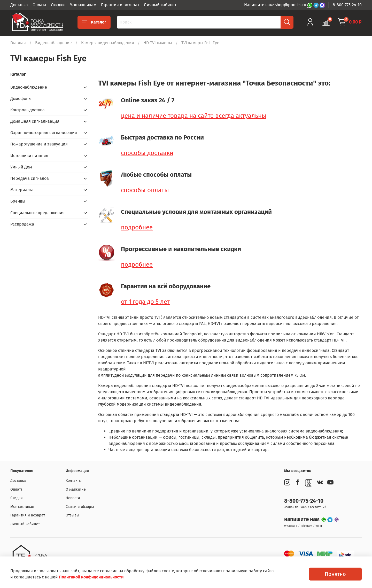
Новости (73, 498)
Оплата (39, 5)
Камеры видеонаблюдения (108, 43)
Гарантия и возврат (120, 5)
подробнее (137, 227)
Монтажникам (83, 5)
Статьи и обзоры (80, 507)
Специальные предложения (37, 213)
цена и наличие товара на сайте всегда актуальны (194, 116)
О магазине (76, 489)
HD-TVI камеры (158, 43)
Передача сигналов (30, 178)
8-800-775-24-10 (347, 5)
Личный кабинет (160, 5)
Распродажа (22, 224)
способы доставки (147, 153)
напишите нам (303, 519)
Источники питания (29, 156)
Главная (18, 43)
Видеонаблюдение (53, 43)
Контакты (74, 481)
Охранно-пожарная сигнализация (44, 133)
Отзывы (72, 515)
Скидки (58, 5)
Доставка (19, 5)
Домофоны (21, 99)
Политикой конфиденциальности (91, 577)
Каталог (94, 22)
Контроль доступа (28, 110)
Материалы (22, 190)
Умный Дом (21, 167)
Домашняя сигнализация (35, 121)
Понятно (335, 574)
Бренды (18, 201)
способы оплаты (145, 190)
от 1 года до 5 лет (145, 302)
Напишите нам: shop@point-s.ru (276, 5)
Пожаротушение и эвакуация (39, 144)
